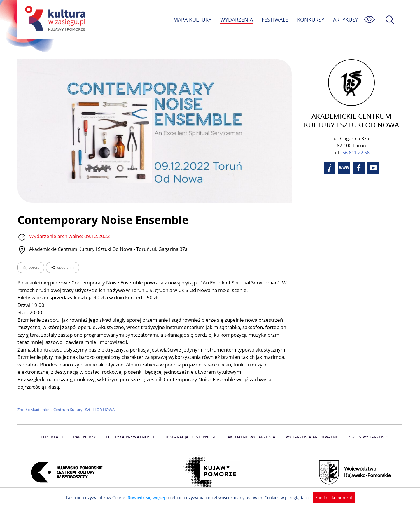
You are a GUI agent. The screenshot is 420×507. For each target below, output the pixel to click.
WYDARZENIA (236, 20)
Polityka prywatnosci (131, 437)
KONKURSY (310, 20)
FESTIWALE (275, 20)
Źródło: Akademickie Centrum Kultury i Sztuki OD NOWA (67, 410)
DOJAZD (31, 268)
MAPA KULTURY (192, 20)
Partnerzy (87, 437)
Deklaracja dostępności (191, 437)
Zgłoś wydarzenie (366, 437)
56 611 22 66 (356, 153)
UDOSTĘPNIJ (62, 268)
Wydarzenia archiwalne (310, 437)
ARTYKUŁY (345, 20)
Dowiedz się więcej (148, 498)
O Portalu (55, 437)
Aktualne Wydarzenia (251, 437)
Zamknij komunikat (330, 498)
